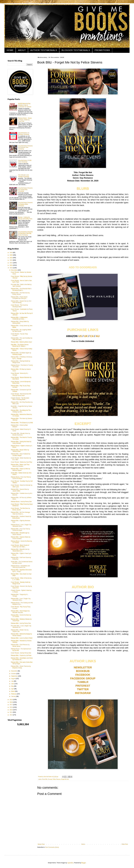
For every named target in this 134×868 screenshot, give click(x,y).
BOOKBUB (83, 671)
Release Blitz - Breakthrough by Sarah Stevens (20, 534)
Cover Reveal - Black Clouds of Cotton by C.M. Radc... (20, 546)
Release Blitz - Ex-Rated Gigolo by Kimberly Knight (21, 354)
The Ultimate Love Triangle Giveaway (24, 176)
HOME (10, 50)
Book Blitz (45, 779)
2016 (11, 707)
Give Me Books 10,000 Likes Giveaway (25, 161)
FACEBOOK (83, 675)
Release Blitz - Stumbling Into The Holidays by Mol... (21, 411)
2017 (11, 705)
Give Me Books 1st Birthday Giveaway (24, 134)
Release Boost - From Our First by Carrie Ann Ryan (21, 478)
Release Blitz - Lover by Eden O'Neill (22, 638)
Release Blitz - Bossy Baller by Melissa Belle (20, 322)
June (13, 684)
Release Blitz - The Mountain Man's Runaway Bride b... (21, 289)
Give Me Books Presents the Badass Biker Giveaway (25, 204)
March (13, 691)
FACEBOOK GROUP (83, 678)
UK (86, 336)
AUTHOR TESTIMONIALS (44, 50)
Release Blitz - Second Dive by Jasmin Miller (20, 490)
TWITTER (83, 689)
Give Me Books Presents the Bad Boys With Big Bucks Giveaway (25, 233)
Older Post (125, 844)
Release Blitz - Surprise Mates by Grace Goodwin (21, 538)
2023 (11, 260)
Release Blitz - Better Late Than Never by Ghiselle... (20, 465)
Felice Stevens (57, 779)
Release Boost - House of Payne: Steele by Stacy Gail (25, 120)
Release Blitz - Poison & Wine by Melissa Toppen (20, 469)
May (13, 686)
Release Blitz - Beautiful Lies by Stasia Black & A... (20, 550)
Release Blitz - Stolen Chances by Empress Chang (21, 667)
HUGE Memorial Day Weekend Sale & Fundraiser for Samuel (25, 105)
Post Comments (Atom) (52, 847)
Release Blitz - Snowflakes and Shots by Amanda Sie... (22, 659)
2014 (11, 712)
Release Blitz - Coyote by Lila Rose (21, 655)
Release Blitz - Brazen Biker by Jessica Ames (20, 451)
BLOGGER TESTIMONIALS (76, 50)
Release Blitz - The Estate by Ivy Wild (22, 423)
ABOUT (22, 50)
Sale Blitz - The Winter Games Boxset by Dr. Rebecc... (20, 345)
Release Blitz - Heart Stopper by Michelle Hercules (20, 612)
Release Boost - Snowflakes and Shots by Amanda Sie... (20, 567)
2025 (11, 255)
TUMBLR (83, 682)
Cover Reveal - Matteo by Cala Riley (21, 462)
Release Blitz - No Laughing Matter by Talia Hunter (21, 330)
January (14, 696)
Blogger (84, 863)
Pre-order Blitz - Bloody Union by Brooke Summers (20, 434)
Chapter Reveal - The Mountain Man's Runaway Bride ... (20, 399)
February (14, 694)
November (14, 671)
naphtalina (70, 863)
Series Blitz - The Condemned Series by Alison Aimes (22, 562)
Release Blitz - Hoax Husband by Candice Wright (20, 455)
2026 (11, 253)
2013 (11, 715)
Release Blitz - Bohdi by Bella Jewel (21, 342)
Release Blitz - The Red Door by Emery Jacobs (20, 294)
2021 (11, 265)
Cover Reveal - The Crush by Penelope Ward (19, 306)
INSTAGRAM (83, 693)
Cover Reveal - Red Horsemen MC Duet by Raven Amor (21, 395)
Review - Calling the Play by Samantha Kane (25, 218)
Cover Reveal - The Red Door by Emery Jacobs (20, 509)
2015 (11, 710)
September (15, 676)
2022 (11, 263)
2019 (11, 700)
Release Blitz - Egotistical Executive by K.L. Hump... (21, 571)
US (80, 336)
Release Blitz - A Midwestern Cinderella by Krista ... (19, 318)
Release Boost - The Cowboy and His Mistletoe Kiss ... (22, 603)
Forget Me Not (65, 779)
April (13, 689)
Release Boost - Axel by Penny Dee (21, 502)
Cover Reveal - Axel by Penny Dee (21, 653)
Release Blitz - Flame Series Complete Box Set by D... (19, 298)
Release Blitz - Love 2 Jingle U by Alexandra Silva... (21, 599)
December (14, 270)
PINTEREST (83, 686)
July (13, 681)
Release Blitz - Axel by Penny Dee (21, 623)
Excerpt (50, 779)
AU (98, 336)
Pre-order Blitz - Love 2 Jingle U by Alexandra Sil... (21, 627)
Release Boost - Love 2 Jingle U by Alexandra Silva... (21, 525)
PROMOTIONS (102, 50)
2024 (11, 258)
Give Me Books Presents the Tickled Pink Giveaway (25, 190)
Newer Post (41, 844)
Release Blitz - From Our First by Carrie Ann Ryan (20, 530)
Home (83, 844)
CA (92, 336)
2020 (11, 268)
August (13, 679)
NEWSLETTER (83, 667)
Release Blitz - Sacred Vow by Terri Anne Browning (21, 302)
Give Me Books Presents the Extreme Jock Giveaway (25, 147)
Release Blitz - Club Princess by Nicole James (20, 645)
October (14, 674)
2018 (11, 702)
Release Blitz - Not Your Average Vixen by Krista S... (20, 513)
